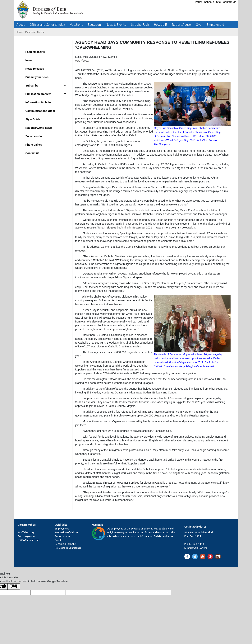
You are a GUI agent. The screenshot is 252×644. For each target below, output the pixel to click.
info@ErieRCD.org (197, 548)
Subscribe (32, 86)
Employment (215, 25)
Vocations (76, 25)
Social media (34, 136)
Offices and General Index (47, 25)
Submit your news (37, 77)
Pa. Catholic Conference (68, 548)
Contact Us (229, 2)
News (29, 60)
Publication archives (39, 94)
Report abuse (62, 536)
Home (19, 32)
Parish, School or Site (208, 2)
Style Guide (33, 119)
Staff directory (26, 532)
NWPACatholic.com (29, 540)
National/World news (39, 128)
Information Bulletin (38, 102)
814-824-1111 (196, 544)
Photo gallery (34, 145)
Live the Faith (140, 25)
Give (199, 25)
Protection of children (67, 532)
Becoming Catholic (65, 544)
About (21, 25)
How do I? (160, 25)
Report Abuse (181, 25)
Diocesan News (35, 32)
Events (59, 540)
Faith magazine (35, 52)
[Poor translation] (14, 587)
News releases (35, 69)
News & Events (116, 25)
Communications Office (41, 111)
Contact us (32, 153)
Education (94, 25)
